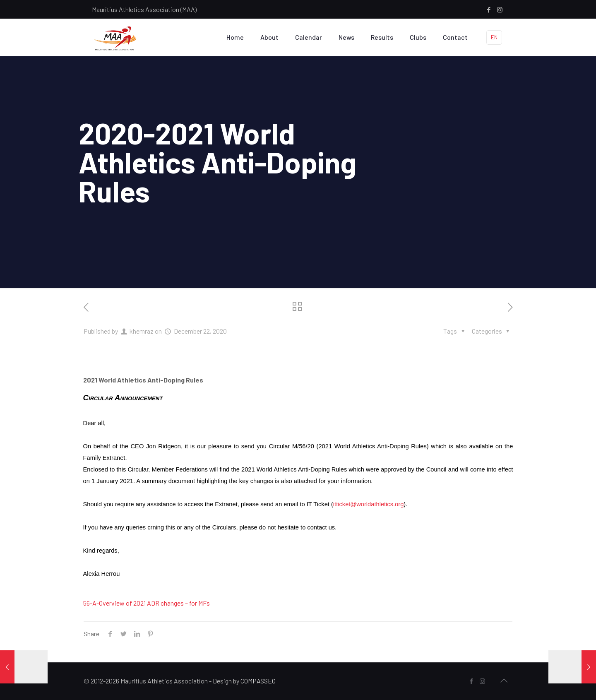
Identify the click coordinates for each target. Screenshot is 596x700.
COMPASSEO (258, 681)
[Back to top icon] (504, 680)
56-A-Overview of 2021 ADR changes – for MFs (147, 603)
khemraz (142, 331)
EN (494, 37)
